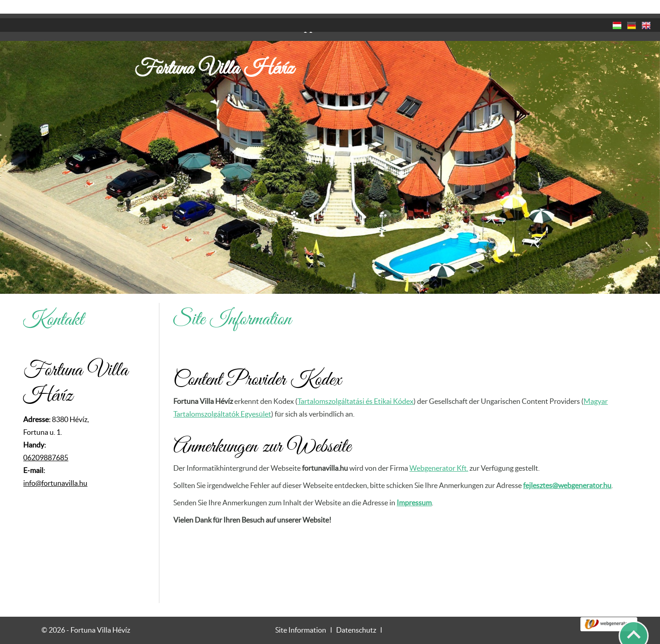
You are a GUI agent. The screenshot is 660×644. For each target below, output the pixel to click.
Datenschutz (356, 612)
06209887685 (46, 440)
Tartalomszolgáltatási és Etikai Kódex (355, 383)
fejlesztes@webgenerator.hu (567, 468)
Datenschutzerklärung (517, 634)
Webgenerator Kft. (439, 450)
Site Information (301, 612)
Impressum (414, 485)
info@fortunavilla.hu (55, 465)
